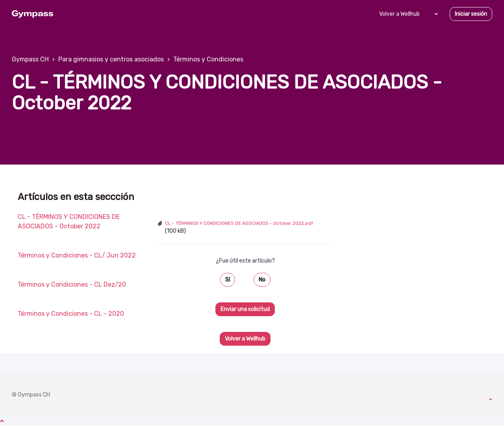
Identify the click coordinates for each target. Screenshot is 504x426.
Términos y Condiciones (208, 59)
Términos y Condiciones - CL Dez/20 (72, 284)
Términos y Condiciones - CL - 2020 (71, 314)
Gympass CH (30, 59)
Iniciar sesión (471, 14)
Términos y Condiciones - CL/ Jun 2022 (77, 255)
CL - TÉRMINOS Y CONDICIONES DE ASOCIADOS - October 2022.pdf (239, 223)
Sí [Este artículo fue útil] (228, 280)
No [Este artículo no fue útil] (262, 280)
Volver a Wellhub (399, 14)
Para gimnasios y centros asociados (111, 59)
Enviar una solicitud (245, 309)
